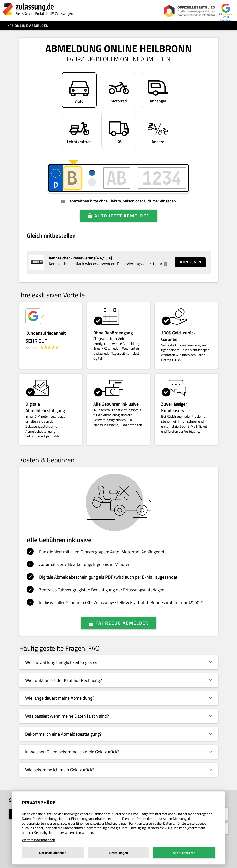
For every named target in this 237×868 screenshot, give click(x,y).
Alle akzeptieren (184, 853)
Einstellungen (118, 853)
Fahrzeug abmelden (122, 623)
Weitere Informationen (39, 840)
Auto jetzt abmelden (122, 216)
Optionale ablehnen (53, 853)
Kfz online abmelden (28, 25)
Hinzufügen (190, 262)
